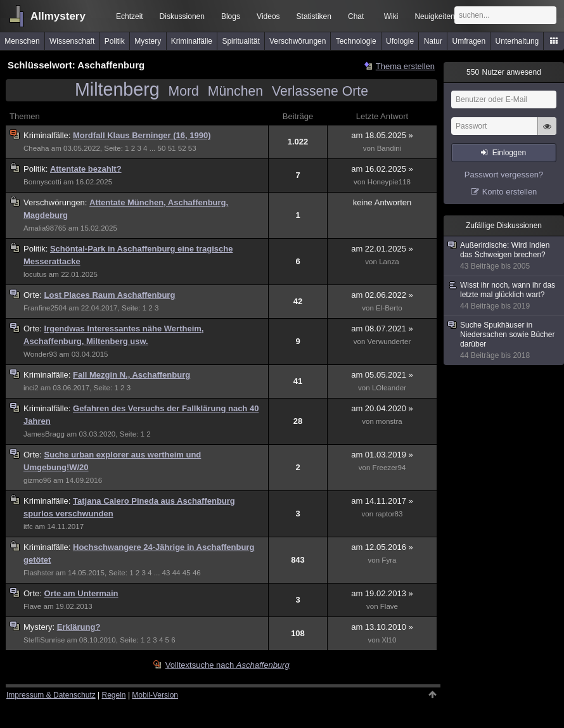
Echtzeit (130, 16)
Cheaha (36, 148)
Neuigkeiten (434, 16)
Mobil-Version (155, 695)
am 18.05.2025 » (382, 135)
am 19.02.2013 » (382, 593)
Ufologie (400, 41)
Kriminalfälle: (48, 135)
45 (187, 573)
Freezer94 (389, 468)
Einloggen (509, 153)
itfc (28, 527)
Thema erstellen (405, 66)
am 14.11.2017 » (382, 501)
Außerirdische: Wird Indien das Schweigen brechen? (504, 256)
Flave (32, 606)
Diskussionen (182, 16)
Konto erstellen (510, 192)
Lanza (389, 262)
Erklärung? (79, 627)
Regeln (114, 695)
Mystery (148, 41)
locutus (35, 274)
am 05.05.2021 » (382, 375)
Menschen (22, 41)
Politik (115, 41)
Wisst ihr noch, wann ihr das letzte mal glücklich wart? (504, 296)
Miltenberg (117, 89)
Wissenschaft (72, 41)
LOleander (389, 388)
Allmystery (58, 16)
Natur (433, 41)
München (235, 91)
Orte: (34, 295)
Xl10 (389, 640)
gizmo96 (37, 480)
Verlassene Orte (320, 91)
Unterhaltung (517, 41)
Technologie (356, 41)
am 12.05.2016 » (382, 547)
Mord (184, 91)
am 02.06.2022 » (382, 295)
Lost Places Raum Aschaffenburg (110, 295)
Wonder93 (40, 354)
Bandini (389, 148)
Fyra (389, 560)
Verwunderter (389, 342)
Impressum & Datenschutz (51, 695)
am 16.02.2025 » (382, 169)
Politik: (37, 169)
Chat (356, 16)
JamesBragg (44, 434)
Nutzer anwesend (504, 72)
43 (166, 573)
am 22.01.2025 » (382, 249)
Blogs (231, 16)
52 (182, 148)
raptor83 (389, 514)
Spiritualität (240, 41)
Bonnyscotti (42, 182)
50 (162, 148)
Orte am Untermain (81, 593)
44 (176, 573)
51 (172, 148)
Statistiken (314, 16)
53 (192, 148)
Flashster (39, 573)
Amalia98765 (45, 228)
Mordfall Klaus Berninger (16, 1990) (142, 135)
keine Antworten (382, 202)
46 (197, 573)
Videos (268, 16)
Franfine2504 (45, 308)
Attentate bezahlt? (86, 169)
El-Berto (389, 308)
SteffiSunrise (44, 640)
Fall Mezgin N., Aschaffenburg (131, 375)
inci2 (31, 388)
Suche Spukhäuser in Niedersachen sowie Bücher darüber (504, 341)
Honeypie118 (389, 182)
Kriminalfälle (192, 41)
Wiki (391, 16)
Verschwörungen (298, 41)
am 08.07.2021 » (382, 329)
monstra (389, 421)
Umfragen (469, 41)
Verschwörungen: (56, 202)
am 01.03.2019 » (382, 455)
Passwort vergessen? (504, 175)
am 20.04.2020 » (382, 408)
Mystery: (40, 627)
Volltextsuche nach (228, 665)
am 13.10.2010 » (382, 627)
